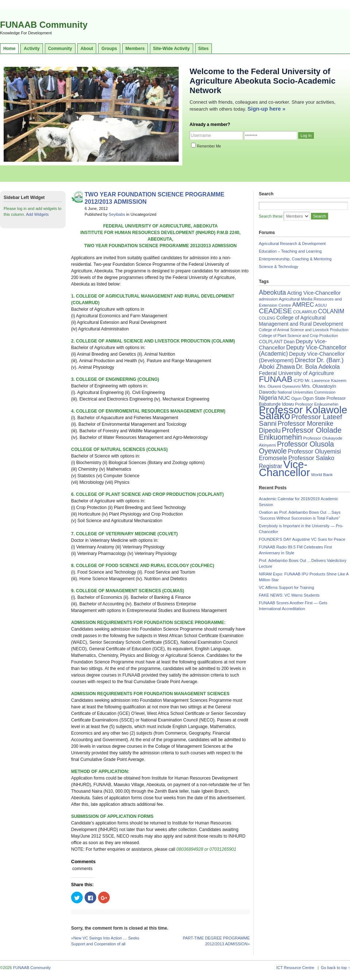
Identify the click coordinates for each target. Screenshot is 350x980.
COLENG (267, 318)
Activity (32, 49)
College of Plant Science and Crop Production (298, 336)
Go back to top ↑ (335, 968)
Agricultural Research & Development (292, 244)
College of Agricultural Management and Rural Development (301, 321)
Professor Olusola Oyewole (296, 447)
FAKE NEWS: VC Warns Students (289, 595)
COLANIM (331, 311)
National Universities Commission (307, 392)
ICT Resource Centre (295, 968)
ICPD (298, 380)
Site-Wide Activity (172, 49)
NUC (284, 398)
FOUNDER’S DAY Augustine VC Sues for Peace (302, 539)
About (87, 49)
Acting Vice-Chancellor (314, 293)
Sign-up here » (267, 109)
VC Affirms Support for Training (286, 587)
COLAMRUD (305, 312)
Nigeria (268, 398)
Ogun (296, 398)
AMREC (303, 305)
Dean (289, 342)
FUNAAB (276, 379)
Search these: (271, 216)
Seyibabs (117, 214)
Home (9, 49)
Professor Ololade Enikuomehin (300, 433)
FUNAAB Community (44, 25)
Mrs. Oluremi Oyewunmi (280, 386)
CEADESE (275, 311)
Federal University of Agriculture (296, 373)
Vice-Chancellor (284, 468)
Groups (109, 49)
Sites (204, 49)
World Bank (322, 475)
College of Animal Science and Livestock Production (304, 330)
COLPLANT (271, 342)
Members (135, 49)
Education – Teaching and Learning (290, 251)
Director (305, 360)
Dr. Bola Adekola (318, 367)
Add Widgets (37, 214)
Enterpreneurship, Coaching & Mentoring (295, 259)
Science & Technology (279, 267)
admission (268, 299)
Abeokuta (272, 292)
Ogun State (314, 398)
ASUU (321, 305)
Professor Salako (311, 458)
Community (60, 49)
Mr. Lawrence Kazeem (326, 380)
